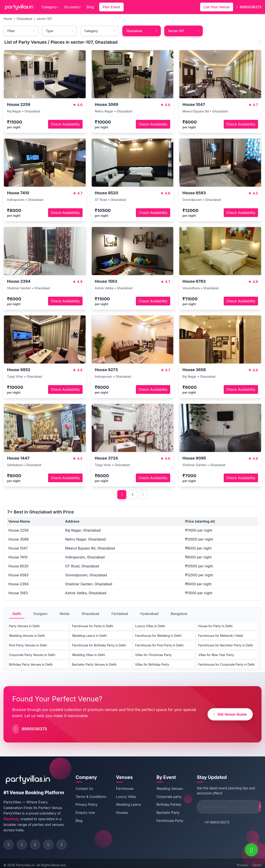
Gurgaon (40, 614)
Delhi (17, 614)
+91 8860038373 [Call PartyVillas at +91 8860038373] (207, 823)
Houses (122, 813)
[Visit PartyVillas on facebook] (9, 840)
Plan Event (111, 7)
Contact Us (89, 789)
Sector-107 (184, 31)
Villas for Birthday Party (152, 665)
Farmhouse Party (165, 821)
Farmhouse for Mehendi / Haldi (220, 636)
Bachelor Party (163, 813)
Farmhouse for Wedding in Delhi (158, 636)
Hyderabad (149, 614)
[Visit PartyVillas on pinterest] (52, 840)
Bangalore (179, 614)
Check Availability (65, 124)
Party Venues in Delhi (24, 627)
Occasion (73, 7)
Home (8, 19)
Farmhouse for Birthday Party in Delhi (99, 646)
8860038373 (249, 7)
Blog (90, 7)
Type (59, 31)
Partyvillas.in (25, 861)
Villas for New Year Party (216, 655)
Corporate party (164, 797)
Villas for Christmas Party (153, 655)
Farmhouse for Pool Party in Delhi (159, 646)
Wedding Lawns (128, 805)
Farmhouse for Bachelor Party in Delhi (226, 646)
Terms (257, 861)
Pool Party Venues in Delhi (28, 646)
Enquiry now (90, 818)
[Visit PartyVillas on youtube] (66, 840)
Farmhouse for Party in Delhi (93, 627)
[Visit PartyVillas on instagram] (23, 840)
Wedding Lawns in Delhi (89, 636)
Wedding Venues (165, 789)
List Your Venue (217, 7)
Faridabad (120, 614)
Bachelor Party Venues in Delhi (94, 665)
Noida (64, 614)
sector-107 (44, 19)
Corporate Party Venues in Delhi (32, 655)
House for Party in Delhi (215, 627)
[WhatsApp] (251, 850)
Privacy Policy (91, 810)
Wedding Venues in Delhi (27, 636)
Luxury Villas (126, 797)
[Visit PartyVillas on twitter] (37, 840)
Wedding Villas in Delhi (89, 655)
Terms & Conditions (88, 799)
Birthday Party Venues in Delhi (31, 665)
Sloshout (44, 814)
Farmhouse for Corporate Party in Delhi (226, 665)
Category (50, 7)
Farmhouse (125, 789)
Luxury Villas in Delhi (150, 627)
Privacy (242, 861)
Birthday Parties (164, 805)
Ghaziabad (24, 19)
